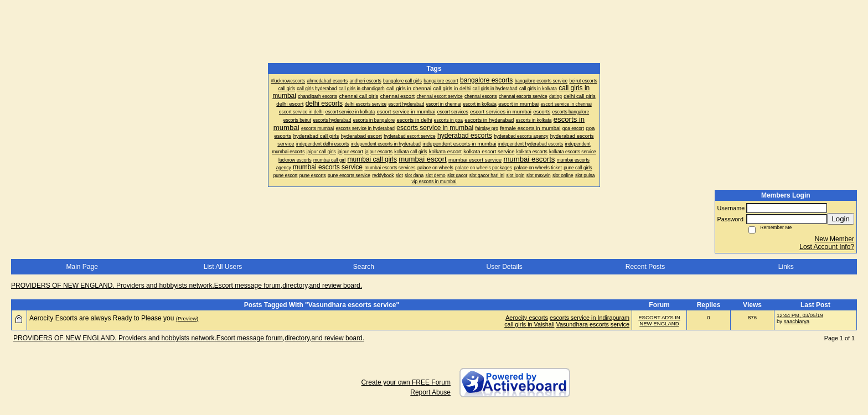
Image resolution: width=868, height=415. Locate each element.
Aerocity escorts (527, 318)
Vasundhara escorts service (593, 324)
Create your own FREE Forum (406, 382)
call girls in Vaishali (529, 324)
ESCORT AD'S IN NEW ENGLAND (659, 320)
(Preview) (187, 318)
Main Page (82, 267)
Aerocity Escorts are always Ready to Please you (102, 318)
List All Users (223, 267)
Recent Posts (645, 267)
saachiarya (797, 321)
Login (841, 219)
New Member (835, 239)
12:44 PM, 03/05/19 (800, 315)
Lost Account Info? (827, 247)
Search (364, 267)
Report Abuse (430, 392)
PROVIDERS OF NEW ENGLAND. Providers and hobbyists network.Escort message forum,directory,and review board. (187, 286)
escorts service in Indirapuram (590, 318)
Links (786, 267)
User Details (504, 267)
